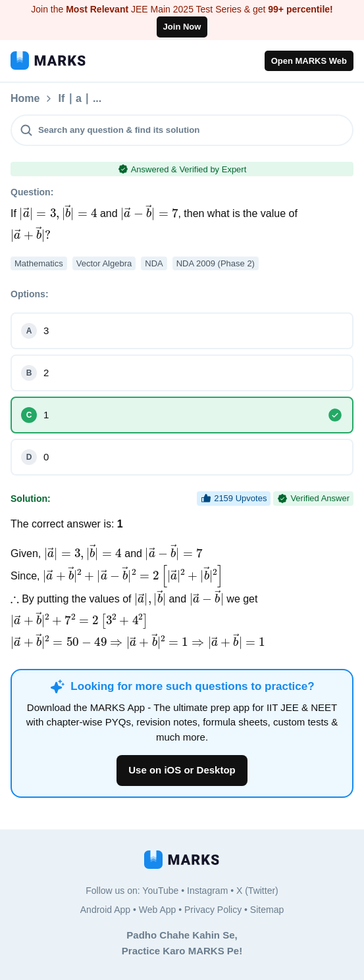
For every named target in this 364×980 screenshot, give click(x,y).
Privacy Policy (213, 910)
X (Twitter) (257, 891)
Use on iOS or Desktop (182, 770)
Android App (105, 910)
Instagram (207, 891)
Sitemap (267, 910)
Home (25, 99)
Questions (84, 99)
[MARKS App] (48, 61)
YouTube (160, 891)
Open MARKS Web (309, 61)
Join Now (182, 27)
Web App (158, 910)
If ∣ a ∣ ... (150, 99)
